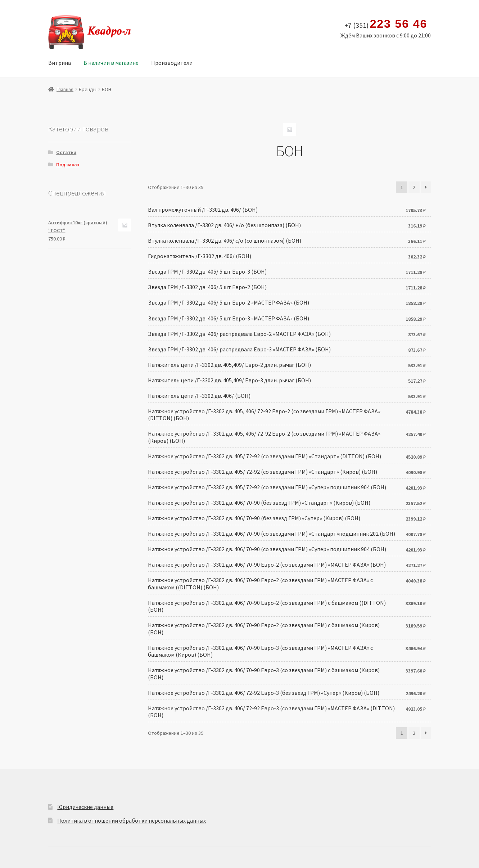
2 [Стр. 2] (414, 187)
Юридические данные (85, 807)
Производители (172, 63)
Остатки (66, 152)
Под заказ (68, 165)
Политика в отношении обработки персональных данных (132, 820)
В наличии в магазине (111, 63)
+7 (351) (386, 24)
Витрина (60, 63)
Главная (65, 89)
